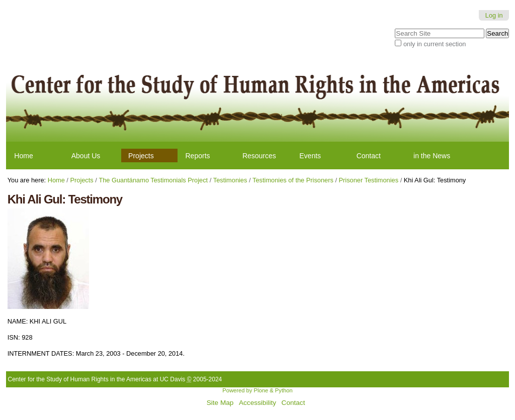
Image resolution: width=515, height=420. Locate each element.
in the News (432, 156)
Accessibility (257, 403)
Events (310, 156)
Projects (141, 156)
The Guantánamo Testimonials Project (153, 180)
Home (23, 156)
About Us (86, 156)
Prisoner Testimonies (369, 180)
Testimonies (230, 180)
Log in (494, 15)
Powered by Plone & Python (257, 390)
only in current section (435, 44)
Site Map (220, 403)
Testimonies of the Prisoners (293, 180)
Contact (369, 156)
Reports (198, 156)
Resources (259, 156)
